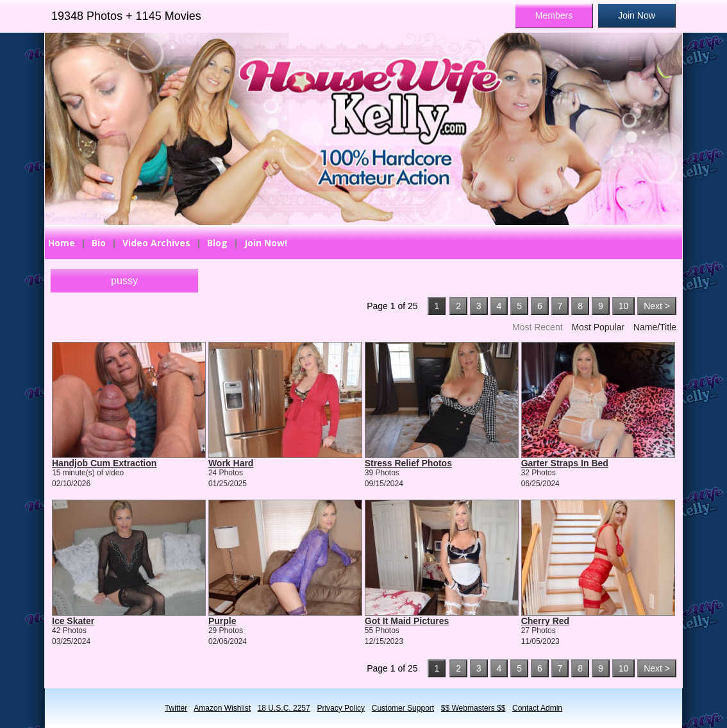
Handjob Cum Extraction (104, 463)
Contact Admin (537, 708)
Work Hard (231, 463)
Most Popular (597, 327)
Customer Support (403, 708)
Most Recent (538, 327)
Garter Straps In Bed (565, 463)
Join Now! (266, 243)
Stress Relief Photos (408, 463)
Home (62, 243)
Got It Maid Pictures (407, 621)
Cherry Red (545, 621)
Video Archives (156, 243)
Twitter (176, 708)
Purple (222, 621)
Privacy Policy (341, 708)
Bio (99, 243)
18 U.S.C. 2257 (284, 708)
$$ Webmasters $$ (473, 708)
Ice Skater (73, 621)
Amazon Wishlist (222, 708)
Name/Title (655, 327)
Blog (217, 243)
